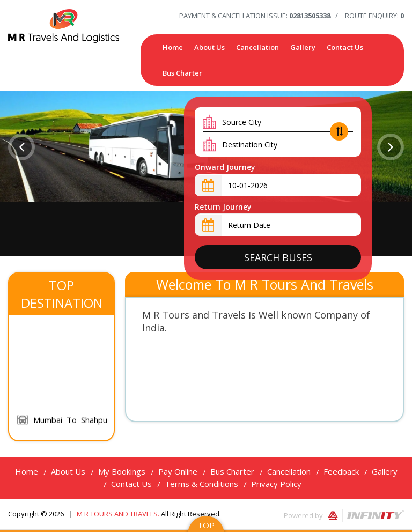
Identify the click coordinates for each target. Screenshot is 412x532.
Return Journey (223, 207)
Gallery (303, 47)
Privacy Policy (276, 484)
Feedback (341, 471)
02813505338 (310, 16)
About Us (209, 47)
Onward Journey (225, 167)
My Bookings (122, 471)
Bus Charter (182, 73)
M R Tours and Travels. (119, 514)
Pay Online (178, 471)
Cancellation (257, 47)
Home (173, 47)
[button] (21, 147)
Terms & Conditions (201, 484)
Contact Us (345, 47)
